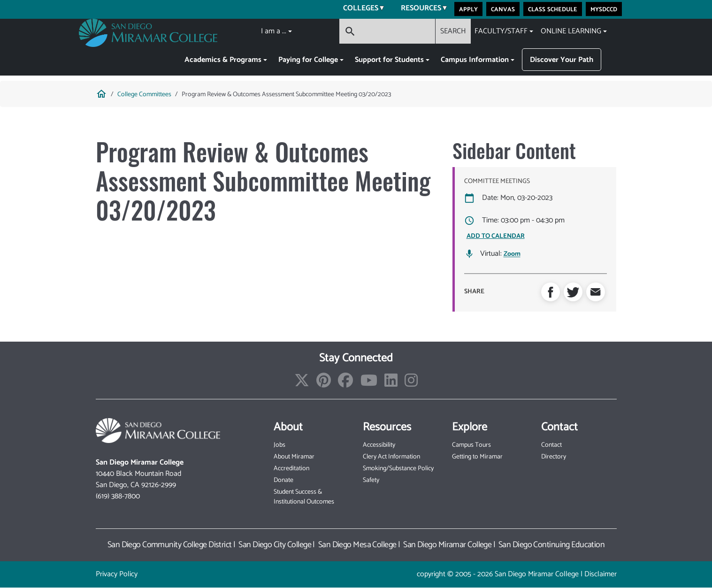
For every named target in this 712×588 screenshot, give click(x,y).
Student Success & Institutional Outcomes (304, 497)
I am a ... (274, 31)
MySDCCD (604, 9)
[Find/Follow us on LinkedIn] (391, 384)
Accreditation (291, 469)
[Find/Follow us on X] (302, 384)
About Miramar (294, 457)
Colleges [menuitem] (358, 9)
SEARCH (453, 31)
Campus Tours (471, 445)
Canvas (503, 9)
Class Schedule (553, 9)
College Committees (144, 95)
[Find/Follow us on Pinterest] (324, 384)
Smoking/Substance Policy (398, 469)
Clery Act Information (391, 457)
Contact (551, 445)
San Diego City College (275, 545)
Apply (468, 9)
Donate (283, 480)
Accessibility (379, 445)
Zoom (512, 255)
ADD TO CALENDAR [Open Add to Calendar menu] (496, 236)
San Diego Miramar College (447, 545)
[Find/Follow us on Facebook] (345, 384)
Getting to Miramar (477, 457)
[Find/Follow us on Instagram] (411, 384)
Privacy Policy (117, 574)
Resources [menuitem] (418, 9)
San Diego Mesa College (357, 545)
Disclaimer (601, 574)
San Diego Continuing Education (551, 545)
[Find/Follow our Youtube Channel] (369, 384)
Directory (554, 457)
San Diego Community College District (170, 545)
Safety (371, 480)
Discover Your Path (562, 60)
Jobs (279, 445)
